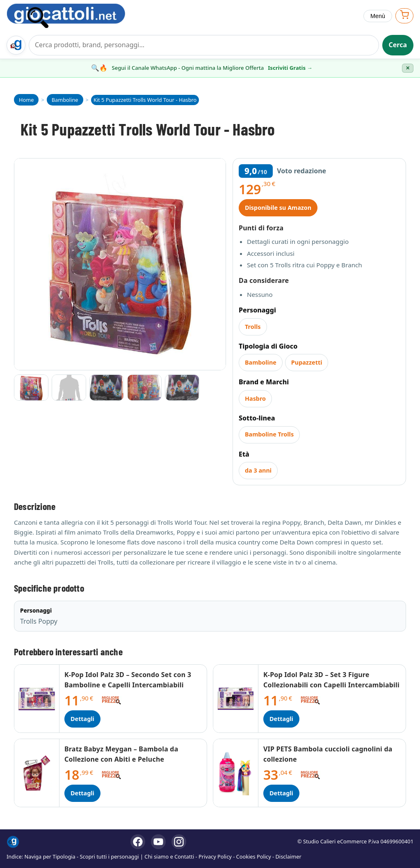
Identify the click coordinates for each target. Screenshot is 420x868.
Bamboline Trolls (269, 434)
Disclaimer (289, 857)
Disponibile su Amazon (278, 208)
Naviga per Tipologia (50, 857)
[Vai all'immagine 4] (144, 388)
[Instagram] (179, 842)
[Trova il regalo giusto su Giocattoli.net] (16, 45)
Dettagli (82, 719)
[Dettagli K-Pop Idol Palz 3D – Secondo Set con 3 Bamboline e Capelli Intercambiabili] (37, 699)
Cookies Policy (254, 857)
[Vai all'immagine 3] (107, 388)
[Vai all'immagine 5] (182, 388)
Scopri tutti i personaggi (110, 857)
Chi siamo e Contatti (169, 857)
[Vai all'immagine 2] (69, 388)
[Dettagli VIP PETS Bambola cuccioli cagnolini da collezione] (236, 773)
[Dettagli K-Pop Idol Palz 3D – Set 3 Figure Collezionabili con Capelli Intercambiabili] (236, 699)
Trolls (253, 327)
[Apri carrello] (404, 16)
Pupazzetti (307, 362)
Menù (378, 16)
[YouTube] (158, 842)
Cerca (398, 45)
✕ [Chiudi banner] (408, 68)
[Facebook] (138, 842)
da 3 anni (258, 470)
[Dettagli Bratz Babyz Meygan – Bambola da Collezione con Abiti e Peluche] (37, 773)
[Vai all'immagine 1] (31, 388)
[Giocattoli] (75, 16)
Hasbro (255, 398)
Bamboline (261, 362)
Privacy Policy (215, 857)
